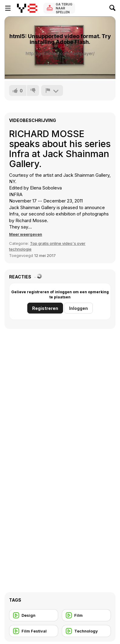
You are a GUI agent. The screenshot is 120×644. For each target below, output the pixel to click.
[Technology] (86, 631)
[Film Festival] (34, 631)
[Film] (86, 615)
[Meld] (52, 90)
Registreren (45, 308)
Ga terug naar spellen (64, 8)
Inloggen (78, 308)
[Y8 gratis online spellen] (27, 8)
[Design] (34, 615)
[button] (26, 234)
